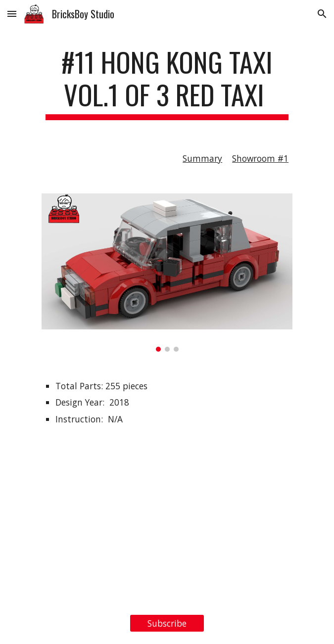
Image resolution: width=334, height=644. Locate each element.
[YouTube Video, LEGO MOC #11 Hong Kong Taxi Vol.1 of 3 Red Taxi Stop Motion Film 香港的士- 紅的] (167, 522)
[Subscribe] (167, 623)
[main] (167, 83)
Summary (202, 158)
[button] (12, 14)
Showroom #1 (260, 158)
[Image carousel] (167, 273)
